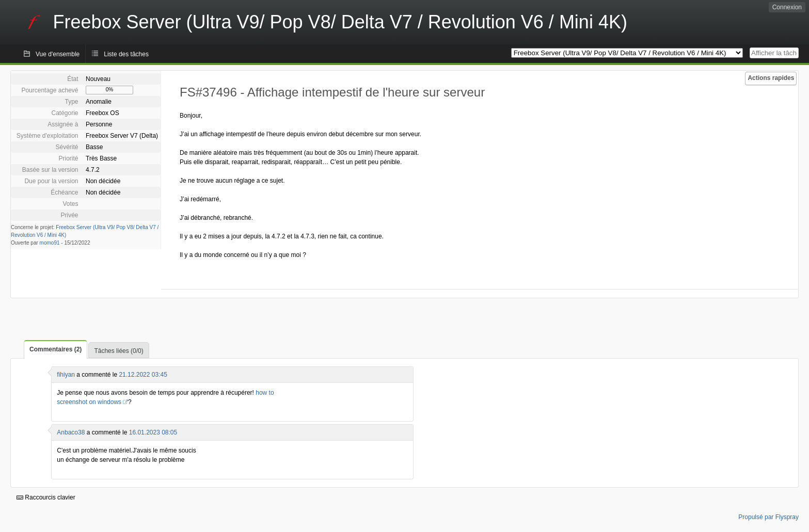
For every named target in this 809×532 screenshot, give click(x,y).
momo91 (50, 243)
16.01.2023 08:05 (153, 432)
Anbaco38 (71, 432)
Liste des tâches (126, 54)
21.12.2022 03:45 (143, 375)
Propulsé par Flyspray (768, 517)
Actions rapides (771, 78)
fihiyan (66, 375)
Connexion (787, 7)
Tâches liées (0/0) (118, 351)
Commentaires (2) (55, 349)
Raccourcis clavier (46, 497)
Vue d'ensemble (58, 54)
